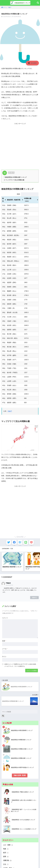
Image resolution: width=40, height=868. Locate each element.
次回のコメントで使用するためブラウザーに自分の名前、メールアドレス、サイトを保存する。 (21, 665)
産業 (6, 857)
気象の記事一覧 (20, 775)
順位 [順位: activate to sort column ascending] (3, 200)
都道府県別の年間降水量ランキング (15, 177)
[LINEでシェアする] (26, 542)
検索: (28, 194)
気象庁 (10, 411)
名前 (4, 641)
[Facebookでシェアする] (14, 542)
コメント (5, 618)
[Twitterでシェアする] (9, 542)
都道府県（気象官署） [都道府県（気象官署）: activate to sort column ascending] (14, 200)
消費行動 (7, 861)
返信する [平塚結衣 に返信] (34, 598)
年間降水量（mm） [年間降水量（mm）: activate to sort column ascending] (28, 200)
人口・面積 (8, 845)
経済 (6, 853)
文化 (6, 864)
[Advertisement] (20, 146)
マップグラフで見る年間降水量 (14, 180)
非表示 (11, 173)
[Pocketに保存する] (31, 542)
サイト (4, 657)
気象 (12, 549)
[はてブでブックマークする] (20, 542)
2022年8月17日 (9, 585)
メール (5, 649)
